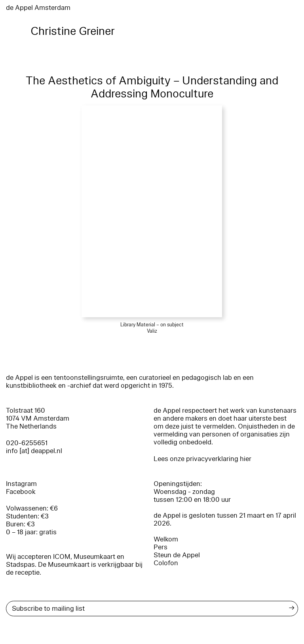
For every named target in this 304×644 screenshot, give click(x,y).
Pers (161, 547)
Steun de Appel (177, 555)
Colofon (166, 563)
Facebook (21, 492)
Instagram (21, 484)
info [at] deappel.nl (34, 451)
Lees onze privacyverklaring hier (202, 459)
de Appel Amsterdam (38, 8)
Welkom (166, 539)
